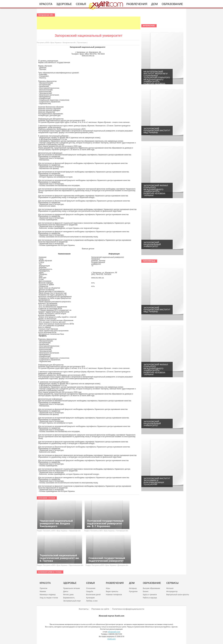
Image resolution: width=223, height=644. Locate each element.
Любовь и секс (92, 601)
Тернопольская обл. (76, 565)
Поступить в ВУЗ (43, 43)
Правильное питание (71, 588)
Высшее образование (152, 588)
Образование (172, 4)
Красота (46, 4)
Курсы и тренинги (150, 595)
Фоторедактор (172, 591)
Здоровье (64, 4)
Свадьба (90, 591)
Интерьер (133, 588)
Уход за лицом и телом (49, 598)
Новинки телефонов (114, 595)
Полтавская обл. (122, 531)
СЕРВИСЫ (172, 583)
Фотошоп (170, 588)
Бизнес (146, 591)
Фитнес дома (68, 595)
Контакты (84, 609)
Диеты (66, 591)
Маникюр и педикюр (48, 595)
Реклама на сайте (100, 609)
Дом (154, 4)
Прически (43, 588)
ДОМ (132, 583)
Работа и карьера (150, 598)
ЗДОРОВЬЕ (70, 583)
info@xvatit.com (114, 632)
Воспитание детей (93, 595)
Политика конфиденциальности (128, 609)
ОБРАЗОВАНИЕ (152, 583)
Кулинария (90, 598)
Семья (81, 4)
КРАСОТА (45, 583)
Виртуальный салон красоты (178, 595)
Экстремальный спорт (72, 601)
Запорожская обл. (69, 43)
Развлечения (137, 4)
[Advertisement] (89, 23)
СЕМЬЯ (90, 583)
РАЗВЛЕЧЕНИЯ (115, 583)
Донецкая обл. (123, 565)
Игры (108, 588)
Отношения (91, 588)
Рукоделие (133, 591)
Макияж (43, 591)
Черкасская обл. (75, 531)
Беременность (69, 598)
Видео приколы (112, 591)
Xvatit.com (111, 639)
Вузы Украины (56, 43)
